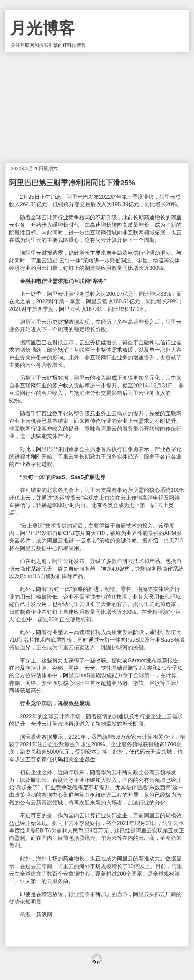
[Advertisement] (97, 102)
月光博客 (42, 28)
